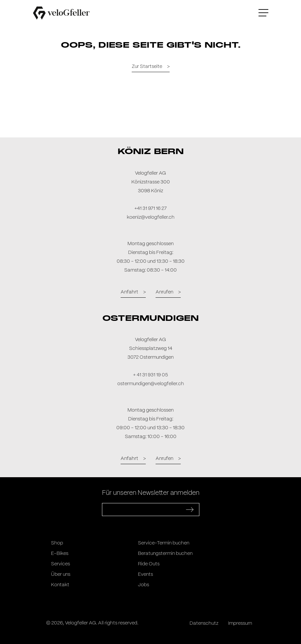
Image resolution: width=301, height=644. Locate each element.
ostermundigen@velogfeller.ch (151, 384)
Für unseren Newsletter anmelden (151, 493)
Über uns (61, 574)
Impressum (240, 623)
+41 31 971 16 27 (150, 209)
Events (145, 574)
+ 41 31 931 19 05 (150, 375)
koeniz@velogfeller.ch (151, 217)
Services (60, 564)
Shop (57, 543)
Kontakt (60, 585)
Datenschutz (204, 623)
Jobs (143, 585)
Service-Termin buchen (164, 543)
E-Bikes (60, 554)
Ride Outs (149, 564)
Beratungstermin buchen (165, 554)
